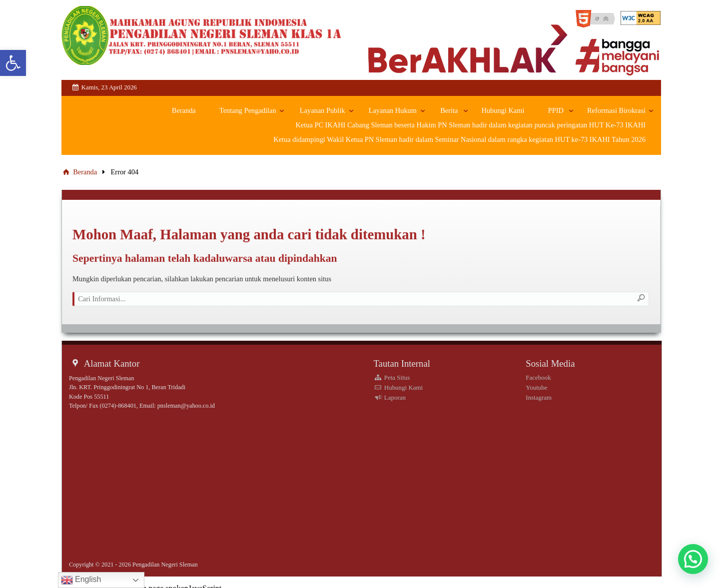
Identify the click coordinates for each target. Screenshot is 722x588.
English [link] (81, 580)
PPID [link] (556, 111)
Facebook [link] (538, 377)
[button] (693, 559)
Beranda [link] (184, 111)
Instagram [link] (539, 397)
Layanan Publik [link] (323, 111)
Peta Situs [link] (391, 377)
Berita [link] (449, 111)
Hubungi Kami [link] (503, 111)
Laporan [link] (389, 397)
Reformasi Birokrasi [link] (616, 111)
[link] (13, 63)
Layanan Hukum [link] (393, 111)
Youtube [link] (536, 387)
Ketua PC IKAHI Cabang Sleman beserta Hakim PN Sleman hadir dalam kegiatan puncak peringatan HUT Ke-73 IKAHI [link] (470, 125)
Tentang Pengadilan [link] (248, 111)
